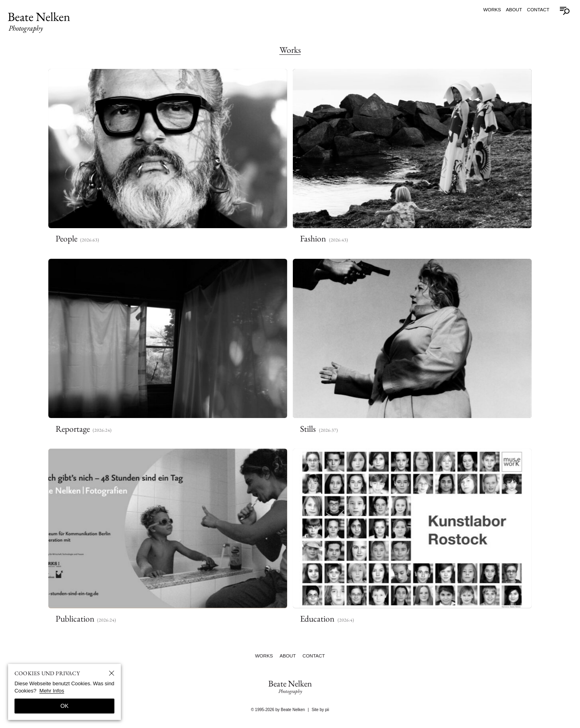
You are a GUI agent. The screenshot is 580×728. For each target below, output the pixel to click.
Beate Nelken (39, 21)
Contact (538, 9)
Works (492, 9)
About (514, 9)
